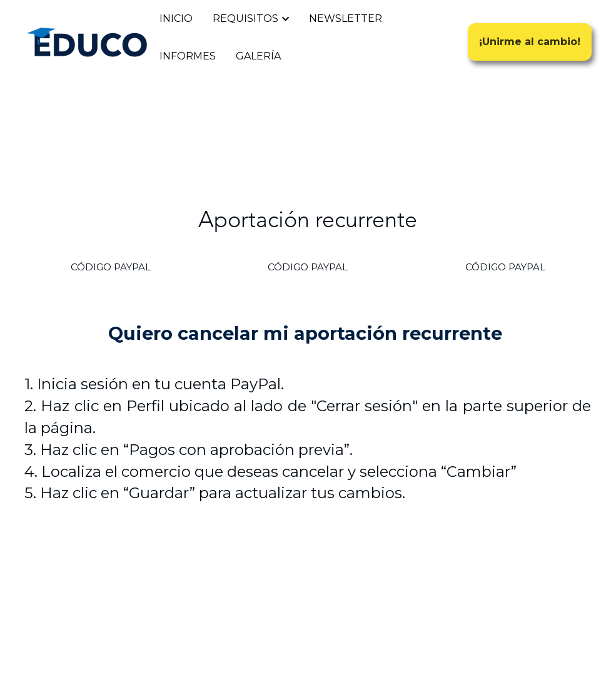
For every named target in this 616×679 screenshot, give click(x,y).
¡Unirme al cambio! (530, 42)
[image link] (87, 41)
